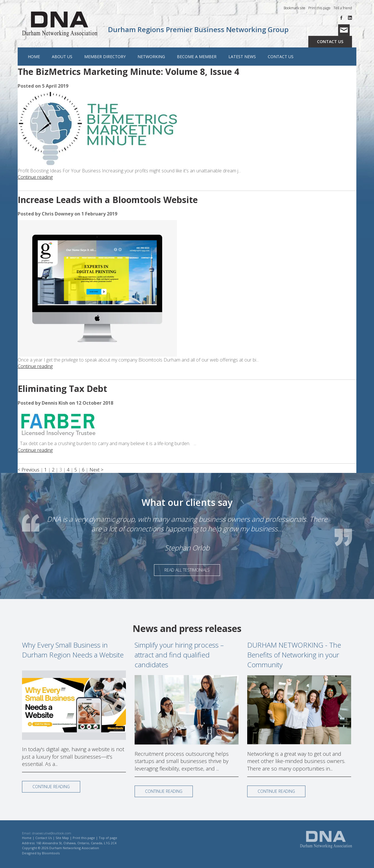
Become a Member (196, 57)
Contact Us (330, 42)
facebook (343, 18)
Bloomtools (51, 857)
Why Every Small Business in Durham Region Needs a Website (73, 650)
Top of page (108, 841)
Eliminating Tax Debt (62, 389)
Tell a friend (343, 8)
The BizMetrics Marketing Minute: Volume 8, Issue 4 (128, 72)
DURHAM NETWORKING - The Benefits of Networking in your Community (294, 655)
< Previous (29, 470)
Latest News (242, 57)
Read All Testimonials (187, 570)
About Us (62, 57)
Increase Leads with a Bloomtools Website (108, 200)
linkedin (350, 18)
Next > (96, 470)
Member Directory (105, 57)
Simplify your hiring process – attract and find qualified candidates (179, 655)
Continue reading (35, 177)
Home (34, 57)
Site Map (62, 841)
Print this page (319, 8)
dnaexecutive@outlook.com (52, 837)
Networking (151, 57)
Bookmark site (295, 8)
